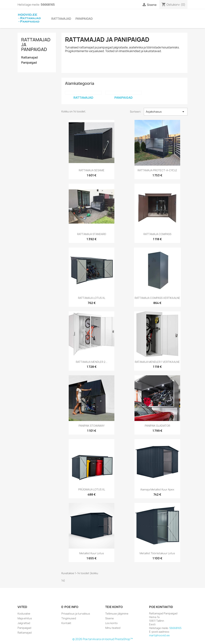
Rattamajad (61, 19)
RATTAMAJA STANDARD (92, 234)
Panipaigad (84, 19)
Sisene (110, 618)
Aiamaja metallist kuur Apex (157, 489)
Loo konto (111, 623)
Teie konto (114, 607)
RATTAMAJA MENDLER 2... (92, 362)
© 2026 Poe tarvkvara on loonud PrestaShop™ (103, 639)
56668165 (48, 5)
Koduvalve (24, 614)
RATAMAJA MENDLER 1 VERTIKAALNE (157, 362)
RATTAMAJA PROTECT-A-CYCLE (157, 170)
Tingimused (69, 618)
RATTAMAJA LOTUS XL (92, 298)
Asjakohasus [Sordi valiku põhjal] (166, 112)
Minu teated (113, 628)
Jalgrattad (24, 623)
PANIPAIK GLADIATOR (157, 426)
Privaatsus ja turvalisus (76, 614)
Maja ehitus (25, 618)
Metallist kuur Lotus (92, 553)
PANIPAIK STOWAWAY (92, 426)
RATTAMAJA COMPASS (157, 234)
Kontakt (66, 623)
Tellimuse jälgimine (117, 614)
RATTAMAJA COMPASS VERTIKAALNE (157, 298)
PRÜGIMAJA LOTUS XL (92, 489)
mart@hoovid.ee (159, 635)
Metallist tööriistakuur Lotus (157, 553)
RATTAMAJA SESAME (92, 170)
